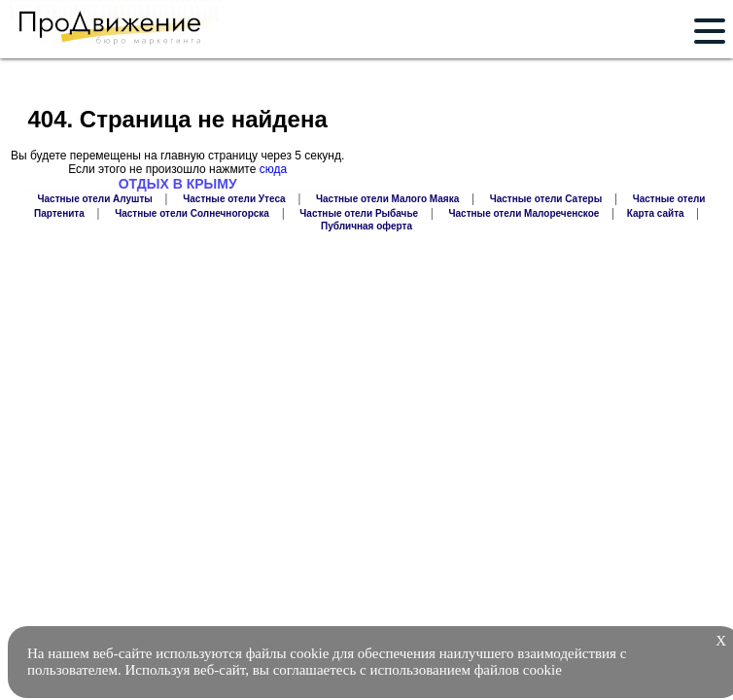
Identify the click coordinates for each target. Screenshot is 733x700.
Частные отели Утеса (234, 199)
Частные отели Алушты (95, 199)
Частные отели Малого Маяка (387, 199)
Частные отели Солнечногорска (192, 213)
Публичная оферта (366, 226)
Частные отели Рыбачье (359, 213)
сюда (273, 169)
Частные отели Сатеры (546, 199)
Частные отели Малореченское (524, 213)
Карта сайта (656, 213)
